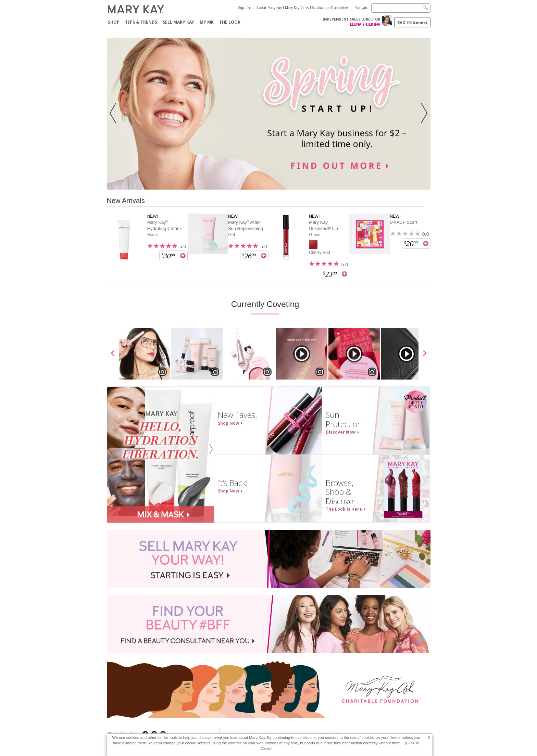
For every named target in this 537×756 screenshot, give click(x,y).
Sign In (244, 8)
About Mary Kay (269, 8)
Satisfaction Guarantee (330, 8)
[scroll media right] (424, 354)
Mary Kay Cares (297, 8)
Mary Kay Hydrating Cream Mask (164, 228)
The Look (230, 22)
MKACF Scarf (403, 222)
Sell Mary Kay (178, 22)
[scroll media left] (113, 354)
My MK (207, 22)
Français (361, 8)
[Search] (401, 8)
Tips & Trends (141, 22)
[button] (115, 114)
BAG (412, 22)
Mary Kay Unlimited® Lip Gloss (323, 228)
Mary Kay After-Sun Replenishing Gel (246, 228)
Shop (114, 22)
